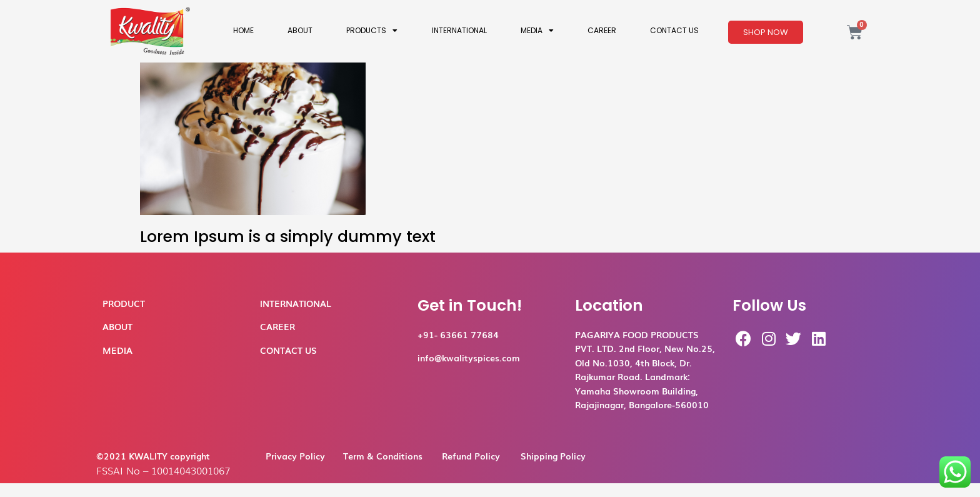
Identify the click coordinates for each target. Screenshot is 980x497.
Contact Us (674, 30)
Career (602, 30)
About (300, 30)
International (459, 30)
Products (372, 31)
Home (243, 30)
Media (537, 31)
